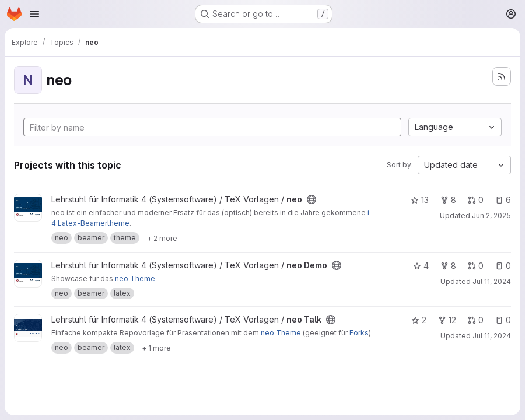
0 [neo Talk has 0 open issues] (503, 320)
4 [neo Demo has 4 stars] (421, 266)
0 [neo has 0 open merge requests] (476, 200)
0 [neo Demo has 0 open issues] (503, 266)
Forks (359, 333)
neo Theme (135, 279)
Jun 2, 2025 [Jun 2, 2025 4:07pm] (491, 216)
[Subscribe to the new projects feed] (502, 76)
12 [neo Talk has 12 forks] (447, 320)
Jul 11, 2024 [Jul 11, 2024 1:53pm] (492, 281)
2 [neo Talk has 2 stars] (419, 320)
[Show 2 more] (162, 238)
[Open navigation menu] (34, 14)
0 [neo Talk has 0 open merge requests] (476, 320)
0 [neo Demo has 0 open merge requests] (476, 266)
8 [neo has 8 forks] (448, 200)
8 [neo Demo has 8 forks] (448, 266)
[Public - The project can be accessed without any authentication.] (311, 199)
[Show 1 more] (156, 348)
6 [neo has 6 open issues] (503, 200)
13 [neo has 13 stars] (420, 200)
